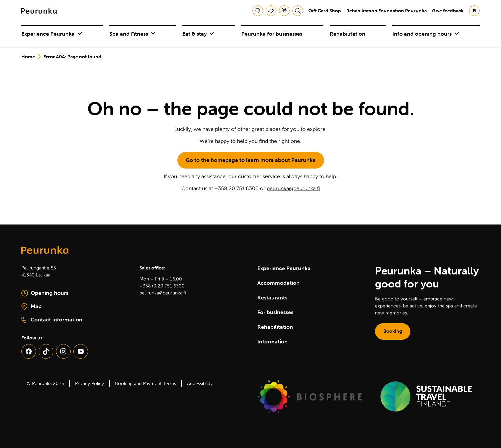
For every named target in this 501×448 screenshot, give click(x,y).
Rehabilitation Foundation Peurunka (386, 11)
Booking (393, 331)
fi (474, 11)
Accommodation (278, 283)
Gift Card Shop (325, 11)
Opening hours (45, 293)
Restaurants (272, 298)
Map (54, 307)
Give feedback (448, 11)
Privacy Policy (89, 384)
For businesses (275, 312)
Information (272, 342)
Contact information (52, 320)
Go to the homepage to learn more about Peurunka (251, 160)
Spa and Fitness (132, 34)
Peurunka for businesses (272, 34)
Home (28, 57)
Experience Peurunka (52, 34)
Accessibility (200, 384)
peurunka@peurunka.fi (293, 188)
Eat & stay (198, 34)
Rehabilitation (347, 34)
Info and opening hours (426, 34)
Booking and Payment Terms (145, 384)
